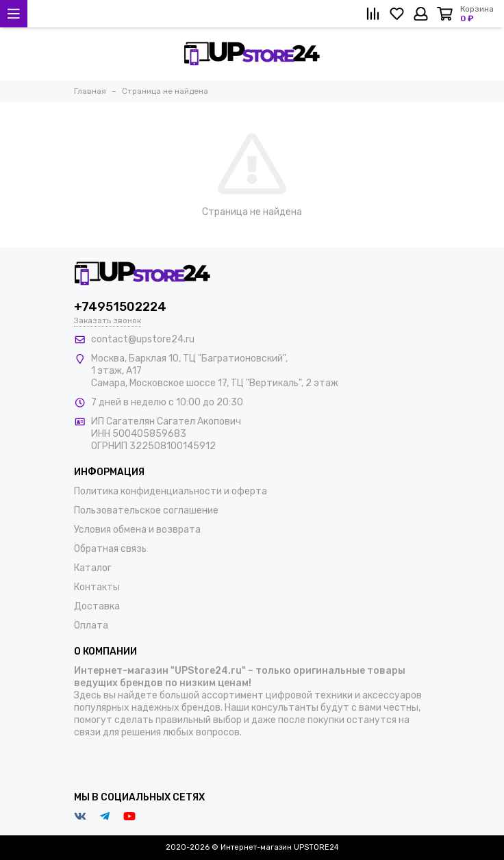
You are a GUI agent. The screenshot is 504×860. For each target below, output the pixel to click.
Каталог (93, 568)
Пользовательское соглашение (146, 510)
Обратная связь (110, 549)
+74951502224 (120, 307)
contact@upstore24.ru (143, 339)
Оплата (91, 625)
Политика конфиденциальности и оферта (171, 491)
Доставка (97, 606)
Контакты (97, 587)
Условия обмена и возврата (137, 530)
